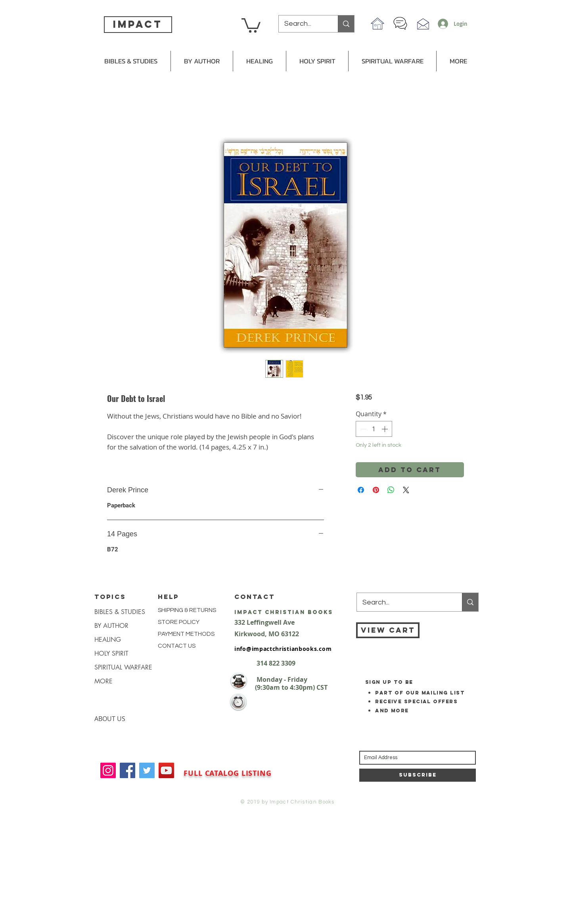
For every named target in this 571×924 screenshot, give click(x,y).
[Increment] (385, 429)
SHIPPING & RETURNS (187, 610)
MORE (103, 681)
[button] (251, 25)
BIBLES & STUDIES (120, 612)
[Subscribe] (418, 775)
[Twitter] (147, 770)
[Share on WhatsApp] (391, 490)
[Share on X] (406, 490)
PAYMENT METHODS (186, 634)
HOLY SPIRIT (111, 653)
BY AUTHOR (111, 626)
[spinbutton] (374, 429)
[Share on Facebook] (361, 490)
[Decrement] (362, 429)
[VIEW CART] (388, 630)
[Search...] (303, 24)
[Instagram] (108, 770)
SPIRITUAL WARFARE (123, 667)
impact (138, 24)
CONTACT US (177, 646)
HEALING (108, 640)
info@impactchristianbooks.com (283, 649)
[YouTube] (166, 770)
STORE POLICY (179, 622)
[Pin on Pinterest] (376, 490)
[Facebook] (127, 770)
